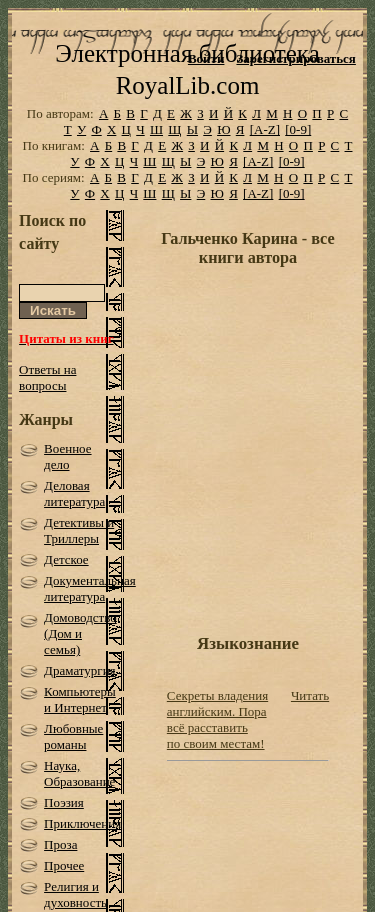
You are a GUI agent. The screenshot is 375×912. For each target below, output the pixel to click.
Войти (206, 58)
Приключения (82, 823)
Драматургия (80, 670)
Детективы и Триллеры (79, 530)
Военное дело (67, 456)
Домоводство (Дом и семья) (80, 633)
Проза (60, 844)
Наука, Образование (79, 773)
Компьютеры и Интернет (80, 699)
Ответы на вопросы (47, 377)
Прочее (64, 865)
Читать (310, 695)
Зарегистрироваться (295, 58)
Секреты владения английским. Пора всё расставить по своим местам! (217, 719)
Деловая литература (74, 493)
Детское (66, 559)
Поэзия (64, 802)
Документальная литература (90, 588)
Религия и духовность (75, 894)
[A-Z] (265, 129)
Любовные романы (73, 736)
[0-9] (298, 129)
